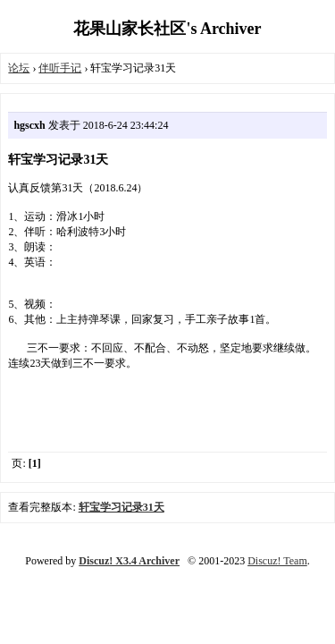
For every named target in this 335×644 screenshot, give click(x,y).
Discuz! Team (277, 561)
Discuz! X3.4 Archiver (129, 561)
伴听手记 (60, 68)
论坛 (19, 68)
